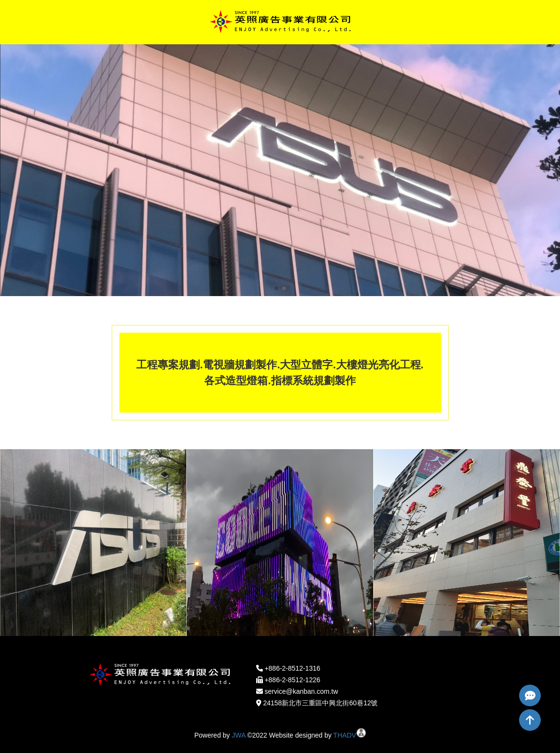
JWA (238, 735)
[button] (276, 288)
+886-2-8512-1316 (292, 668)
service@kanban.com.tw (301, 691)
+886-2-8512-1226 (292, 680)
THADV (345, 735)
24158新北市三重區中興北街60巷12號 (320, 703)
